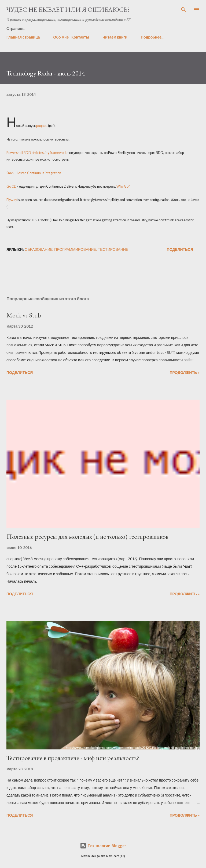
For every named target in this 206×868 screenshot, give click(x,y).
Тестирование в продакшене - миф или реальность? (73, 758)
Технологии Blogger (103, 846)
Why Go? (123, 186)
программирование (75, 249)
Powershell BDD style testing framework (37, 153)
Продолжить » (185, 372)
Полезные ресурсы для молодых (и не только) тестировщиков (87, 537)
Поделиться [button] (180, 249)
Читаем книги (115, 37)
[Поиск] (183, 10)
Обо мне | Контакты (71, 37)
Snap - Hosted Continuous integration (34, 173)
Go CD (12, 186)
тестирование (113, 249)
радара (42, 126)
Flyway (12, 200)
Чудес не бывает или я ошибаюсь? (68, 10)
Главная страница (23, 37)
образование (39, 249)
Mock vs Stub (24, 315)
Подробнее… (153, 37)
